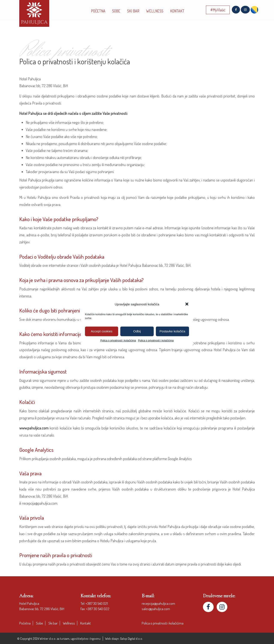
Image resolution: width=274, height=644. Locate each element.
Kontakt (86, 623)
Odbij (137, 331)
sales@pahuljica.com (156, 609)
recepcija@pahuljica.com (158, 603)
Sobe (39, 623)
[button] (187, 304)
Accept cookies (102, 331)
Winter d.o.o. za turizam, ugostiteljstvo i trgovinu (70, 638)
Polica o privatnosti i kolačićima (118, 340)
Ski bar (53, 623)
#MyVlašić (218, 10)
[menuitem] (254, 10)
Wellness (69, 623)
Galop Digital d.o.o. (131, 638)
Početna (25, 623)
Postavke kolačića (172, 331)
